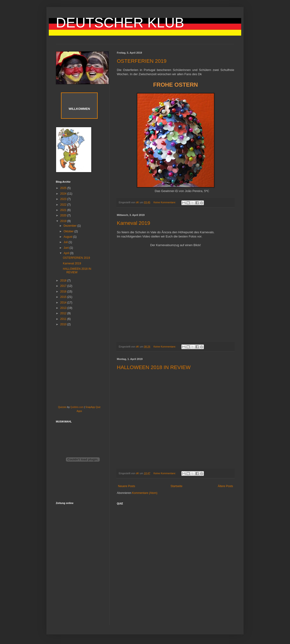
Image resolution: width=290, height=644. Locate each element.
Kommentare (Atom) (145, 493)
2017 (64, 286)
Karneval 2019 (134, 223)
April (67, 253)
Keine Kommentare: (165, 202)
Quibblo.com (77, 407)
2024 (64, 194)
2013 (64, 308)
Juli (66, 242)
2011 (64, 319)
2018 (64, 281)
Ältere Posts (225, 486)
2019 (64, 221)
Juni (67, 248)
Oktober (69, 231)
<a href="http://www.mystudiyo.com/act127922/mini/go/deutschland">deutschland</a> (180, 568)
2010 (64, 324)
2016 (64, 292)
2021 (64, 210)
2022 (64, 205)
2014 (64, 303)
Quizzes (62, 407)
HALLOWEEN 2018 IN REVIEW (154, 367)
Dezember (71, 226)
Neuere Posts (127, 486)
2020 (64, 215)
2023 (64, 199)
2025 (64, 188)
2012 (64, 313)
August (68, 237)
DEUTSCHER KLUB (120, 23)
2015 (64, 297)
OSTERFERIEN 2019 (142, 61)
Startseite (177, 486)
